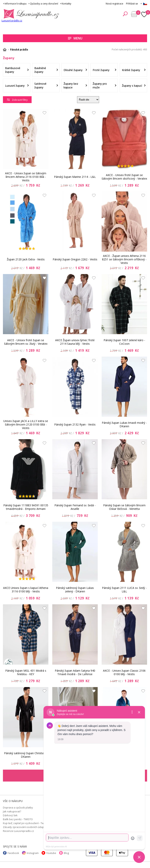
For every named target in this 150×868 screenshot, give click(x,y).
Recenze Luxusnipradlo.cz (18, 831)
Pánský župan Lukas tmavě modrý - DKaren (124, 424)
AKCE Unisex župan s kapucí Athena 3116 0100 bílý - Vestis (26, 590)
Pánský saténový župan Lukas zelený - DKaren (75, 590)
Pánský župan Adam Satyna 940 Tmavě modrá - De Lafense (75, 672)
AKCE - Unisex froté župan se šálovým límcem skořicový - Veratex (124, 177)
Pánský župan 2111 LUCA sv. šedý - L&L (124, 590)
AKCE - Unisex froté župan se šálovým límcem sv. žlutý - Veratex (26, 342)
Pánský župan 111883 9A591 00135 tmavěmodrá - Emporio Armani (26, 507)
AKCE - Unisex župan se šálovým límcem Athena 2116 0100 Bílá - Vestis (26, 177)
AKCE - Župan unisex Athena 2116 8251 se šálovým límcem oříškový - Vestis (124, 259)
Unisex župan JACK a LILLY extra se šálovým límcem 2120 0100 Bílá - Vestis (26, 425)
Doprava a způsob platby (18, 807)
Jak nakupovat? (12, 811)
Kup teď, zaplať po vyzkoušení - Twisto (26, 823)
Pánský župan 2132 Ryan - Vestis (75, 424)
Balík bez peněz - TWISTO (18, 819)
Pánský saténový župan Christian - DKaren (26, 755)
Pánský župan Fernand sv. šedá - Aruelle (75, 507)
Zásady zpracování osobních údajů (24, 827)
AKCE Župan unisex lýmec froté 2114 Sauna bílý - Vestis (75, 342)
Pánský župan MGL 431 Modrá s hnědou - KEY (26, 672)
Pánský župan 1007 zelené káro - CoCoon (124, 342)
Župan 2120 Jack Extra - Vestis (26, 259)
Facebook (13, 853)
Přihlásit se (132, 4)
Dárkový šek (10, 815)
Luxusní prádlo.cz (12, 20)
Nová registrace (114, 4)
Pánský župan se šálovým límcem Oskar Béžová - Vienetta (124, 507)
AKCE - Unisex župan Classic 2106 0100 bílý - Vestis (124, 672)
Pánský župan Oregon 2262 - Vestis (75, 259)
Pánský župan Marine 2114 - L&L (75, 177)
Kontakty (66, 4)
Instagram (33, 853)
